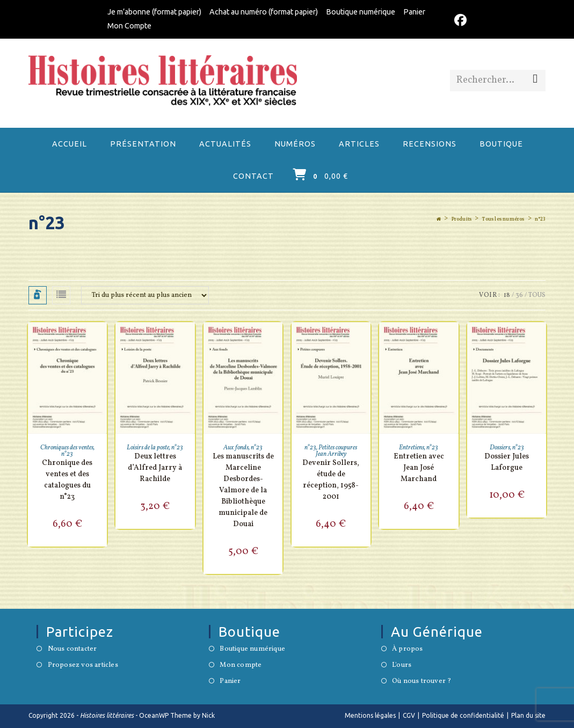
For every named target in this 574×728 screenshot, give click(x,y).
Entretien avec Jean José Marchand (419, 468)
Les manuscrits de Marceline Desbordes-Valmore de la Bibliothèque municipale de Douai (243, 490)
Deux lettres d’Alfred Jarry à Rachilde (155, 468)
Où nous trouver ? (422, 682)
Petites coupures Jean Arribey (337, 451)
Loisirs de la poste (148, 448)
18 (507, 295)
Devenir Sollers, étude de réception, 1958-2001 (331, 480)
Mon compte (241, 666)
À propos (408, 650)
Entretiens (412, 448)
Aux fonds (236, 448)
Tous (537, 295)
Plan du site (528, 715)
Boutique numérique (361, 12)
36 (519, 295)
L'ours (402, 666)
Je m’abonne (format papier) (154, 12)
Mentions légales (370, 715)
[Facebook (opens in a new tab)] (459, 20)
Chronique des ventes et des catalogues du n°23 (67, 480)
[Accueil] (439, 219)
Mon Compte (129, 26)
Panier (414, 12)
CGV (409, 715)
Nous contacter (72, 650)
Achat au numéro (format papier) (264, 12)
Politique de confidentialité (463, 715)
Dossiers (500, 448)
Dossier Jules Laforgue (507, 462)
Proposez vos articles (83, 666)
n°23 (540, 219)
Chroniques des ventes (67, 448)
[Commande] (145, 295)
